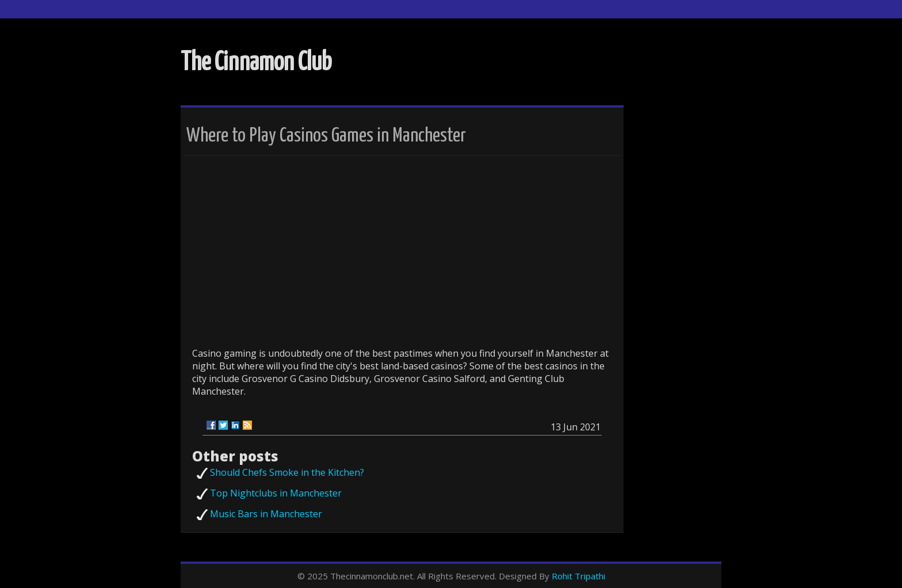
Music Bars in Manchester (266, 514)
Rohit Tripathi (578, 576)
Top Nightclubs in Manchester (276, 493)
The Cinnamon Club (256, 63)
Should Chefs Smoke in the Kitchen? (287, 472)
